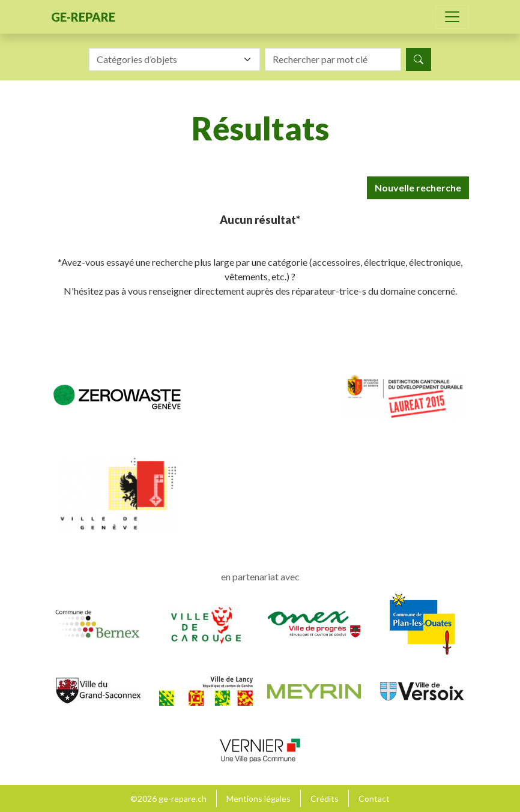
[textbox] (167, 59)
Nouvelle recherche (418, 188)
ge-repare (83, 17)
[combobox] (174, 59)
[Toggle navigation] (452, 17)
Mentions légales (258, 798)
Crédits (325, 798)
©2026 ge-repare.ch (168, 798)
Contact (374, 798)
